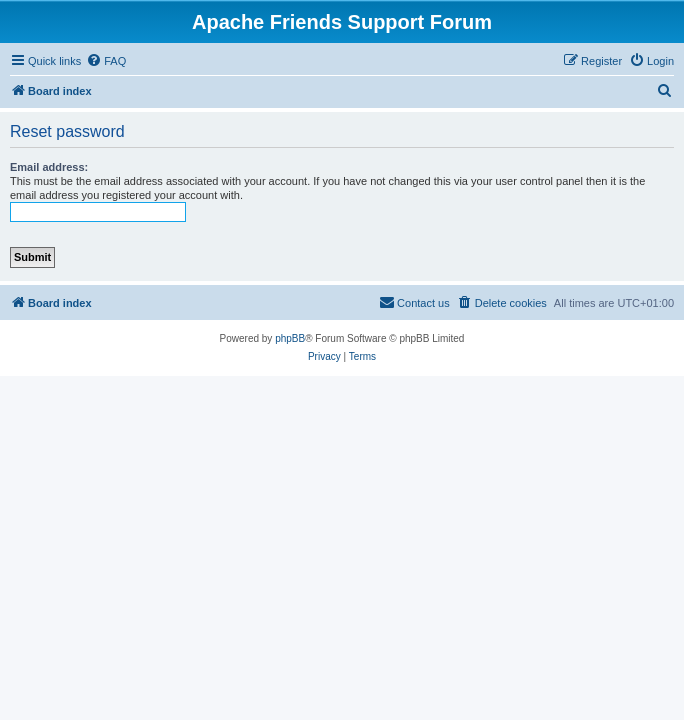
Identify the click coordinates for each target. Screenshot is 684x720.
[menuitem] (106, 61)
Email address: (49, 167)
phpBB (290, 338)
